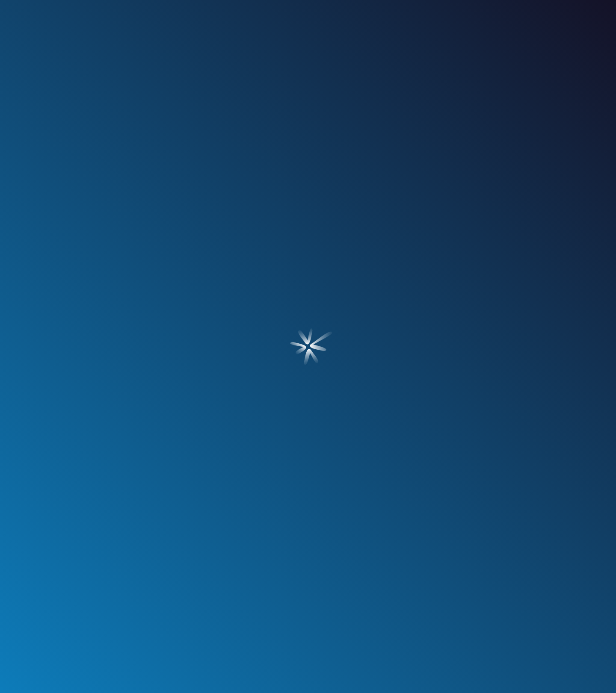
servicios (209, 76)
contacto (496, 76)
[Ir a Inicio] (308, 26)
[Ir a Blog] (96, 382)
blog (407, 76)
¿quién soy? (120, 76)
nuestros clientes (308, 76)
